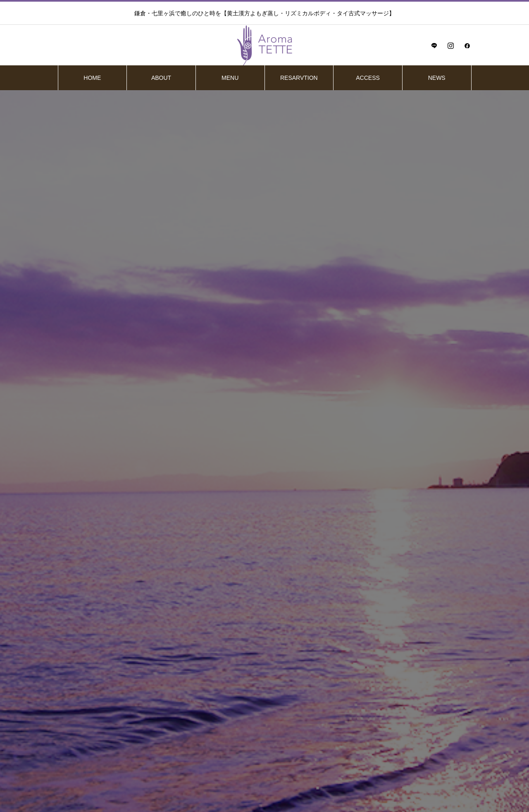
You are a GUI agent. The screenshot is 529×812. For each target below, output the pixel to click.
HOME (92, 78)
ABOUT (161, 78)
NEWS (437, 78)
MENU (230, 78)
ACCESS (368, 78)
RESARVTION (299, 78)
